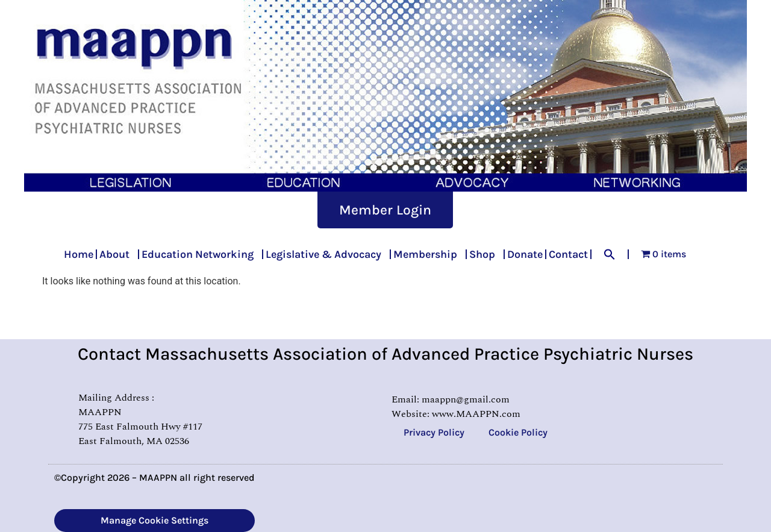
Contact (568, 254)
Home (79, 254)
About (117, 254)
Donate (525, 254)
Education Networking (201, 254)
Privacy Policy (434, 432)
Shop (485, 254)
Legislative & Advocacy (326, 254)
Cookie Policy (518, 432)
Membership (428, 254)
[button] (610, 254)
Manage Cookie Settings (155, 520)
